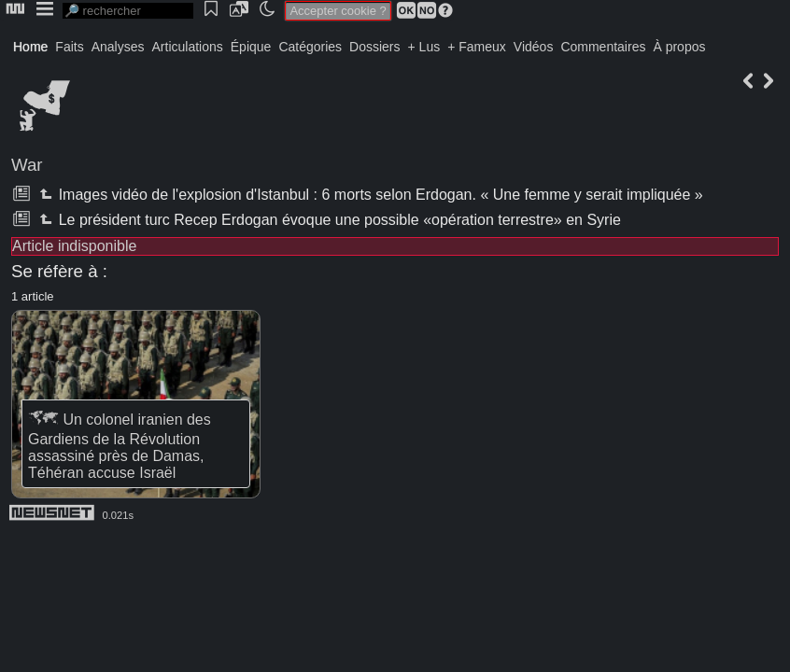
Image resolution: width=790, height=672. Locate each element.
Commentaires (603, 47)
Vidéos (534, 47)
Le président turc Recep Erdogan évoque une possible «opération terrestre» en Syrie (328, 220)
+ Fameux (477, 47)
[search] (128, 11)
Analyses (118, 47)
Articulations (188, 47)
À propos (679, 47)
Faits (69, 47)
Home (30, 47)
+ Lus (424, 47)
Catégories (310, 47)
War (27, 165)
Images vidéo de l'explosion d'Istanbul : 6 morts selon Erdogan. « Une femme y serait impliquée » (369, 195)
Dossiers (374, 47)
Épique (251, 47)
